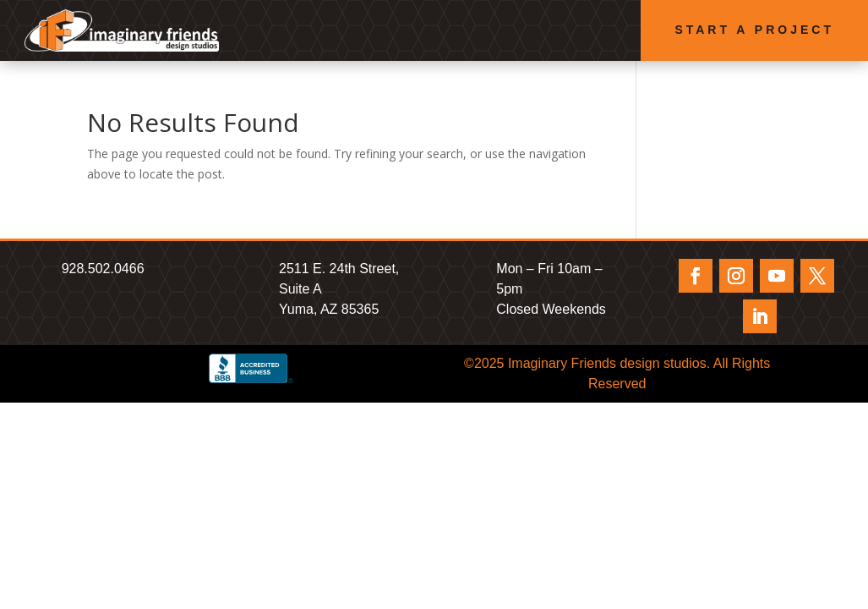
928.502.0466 (103, 269)
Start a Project (754, 30)
